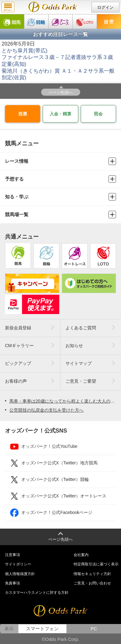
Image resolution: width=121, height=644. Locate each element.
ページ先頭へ (60, 92)
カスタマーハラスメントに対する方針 (37, 593)
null (53, 7)
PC (94, 629)
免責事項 (12, 583)
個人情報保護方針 (20, 574)
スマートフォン (42, 629)
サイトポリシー (18, 564)
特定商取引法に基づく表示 (96, 564)
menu (8, 7)
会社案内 (81, 555)
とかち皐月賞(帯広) (24, 51)
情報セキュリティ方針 (92, 574)
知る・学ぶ (60, 197)
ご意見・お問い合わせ (92, 583)
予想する (60, 179)
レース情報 (60, 161)
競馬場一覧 (60, 215)
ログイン (105, 7)
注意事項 (12, 555)
